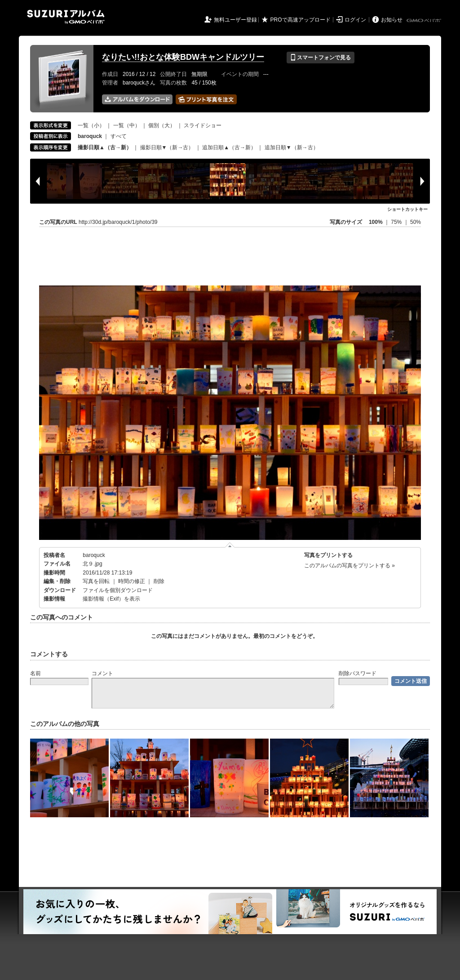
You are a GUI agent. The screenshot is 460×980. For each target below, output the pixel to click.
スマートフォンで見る (321, 58)
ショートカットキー (407, 209)
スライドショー (203, 125)
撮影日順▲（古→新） (105, 147)
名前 (35, 673)
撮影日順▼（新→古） (167, 147)
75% (397, 222)
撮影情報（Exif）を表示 (111, 599)
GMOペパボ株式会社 (425, 21)
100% (376, 222)
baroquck (94, 555)
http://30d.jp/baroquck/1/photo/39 (118, 222)
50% (416, 222)
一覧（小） (91, 125)
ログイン (355, 20)
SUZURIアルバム (66, 17)
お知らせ (392, 20)
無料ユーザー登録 (235, 20)
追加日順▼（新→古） (292, 147)
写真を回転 (96, 581)
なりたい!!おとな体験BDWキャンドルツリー (183, 57)
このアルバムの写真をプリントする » (349, 566)
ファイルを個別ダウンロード (118, 590)
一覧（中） (127, 125)
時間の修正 (132, 581)
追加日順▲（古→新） (229, 147)
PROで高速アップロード (301, 20)
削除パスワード (358, 673)
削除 (159, 581)
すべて (119, 136)
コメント (102, 673)
